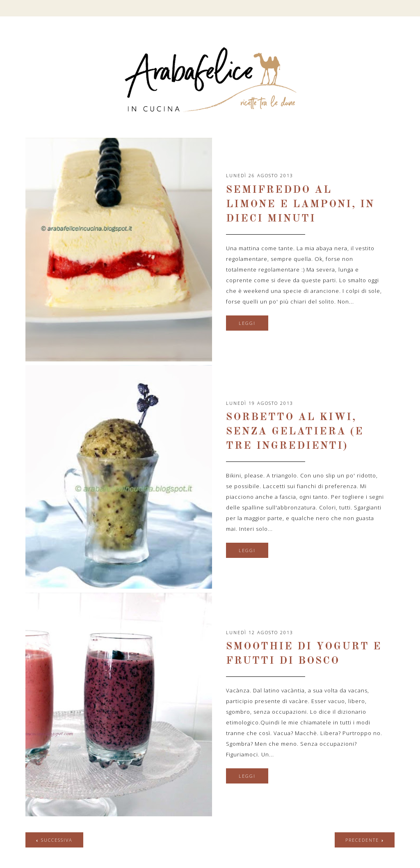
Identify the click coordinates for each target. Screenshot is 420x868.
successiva (57, 840)
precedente (362, 840)
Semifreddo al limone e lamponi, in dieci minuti (300, 204)
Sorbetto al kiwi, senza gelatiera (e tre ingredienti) (295, 432)
